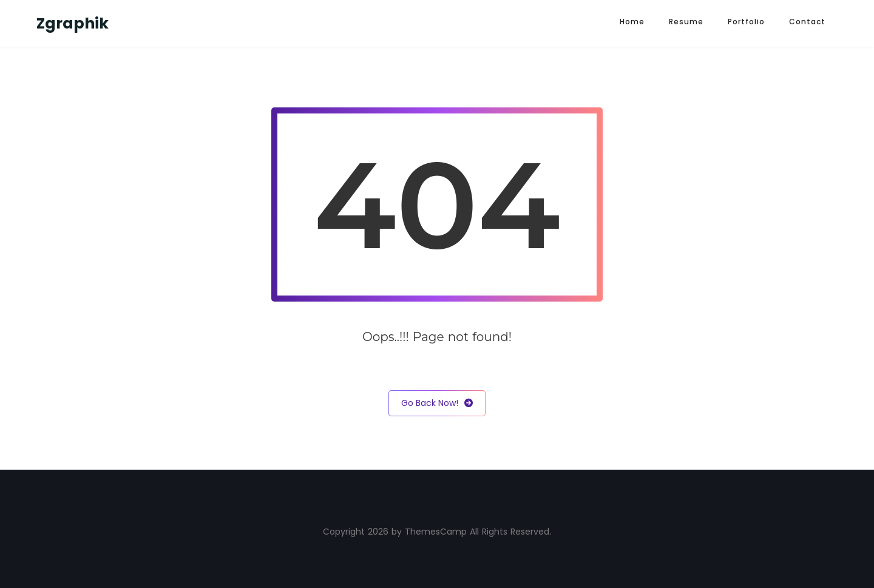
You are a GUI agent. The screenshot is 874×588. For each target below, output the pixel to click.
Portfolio (746, 22)
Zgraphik (73, 23)
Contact (807, 22)
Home (632, 22)
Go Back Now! (437, 403)
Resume (686, 22)
